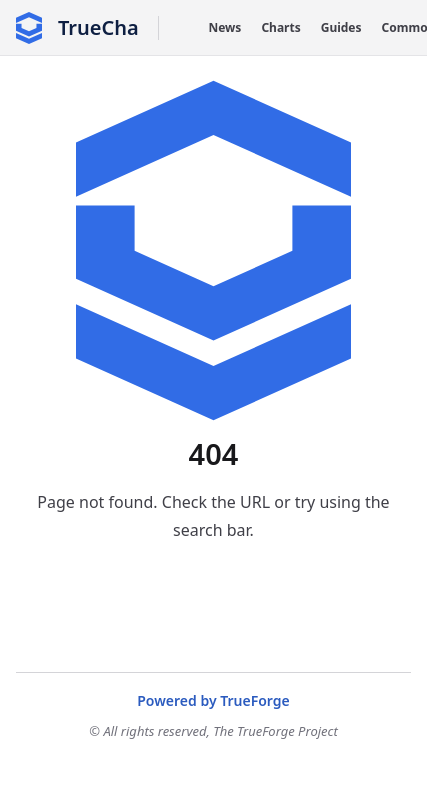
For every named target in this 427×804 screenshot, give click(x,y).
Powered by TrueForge (213, 700)
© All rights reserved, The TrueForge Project (213, 731)
